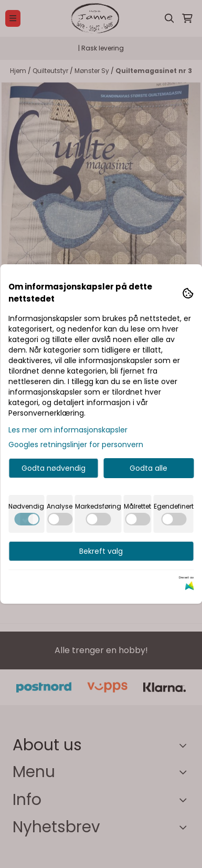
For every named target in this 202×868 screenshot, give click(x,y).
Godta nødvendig (54, 468)
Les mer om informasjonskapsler (68, 430)
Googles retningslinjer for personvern (76, 445)
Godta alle (148, 468)
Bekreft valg (101, 551)
